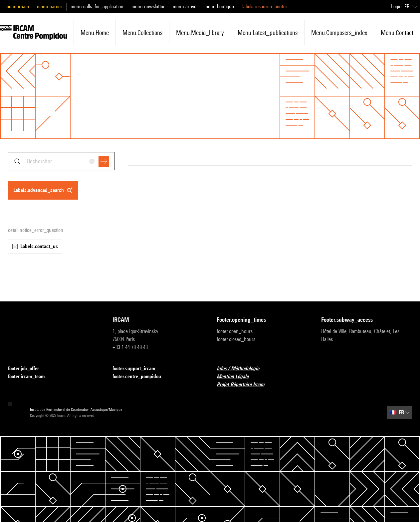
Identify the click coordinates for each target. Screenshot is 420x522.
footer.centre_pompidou (141, 377)
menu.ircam (17, 6)
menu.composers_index (339, 33)
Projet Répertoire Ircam (244, 385)
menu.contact (397, 33)
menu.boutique (219, 6)
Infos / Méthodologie (242, 369)
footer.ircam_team (30, 377)
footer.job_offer (27, 369)
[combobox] (61, 161)
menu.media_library (200, 33)
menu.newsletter (148, 6)
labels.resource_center (265, 6)
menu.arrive (185, 6)
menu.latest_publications (268, 33)
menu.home (95, 33)
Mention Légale (237, 377)
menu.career (50, 6)
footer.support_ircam (138, 369)
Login (396, 6)
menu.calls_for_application (97, 6)
